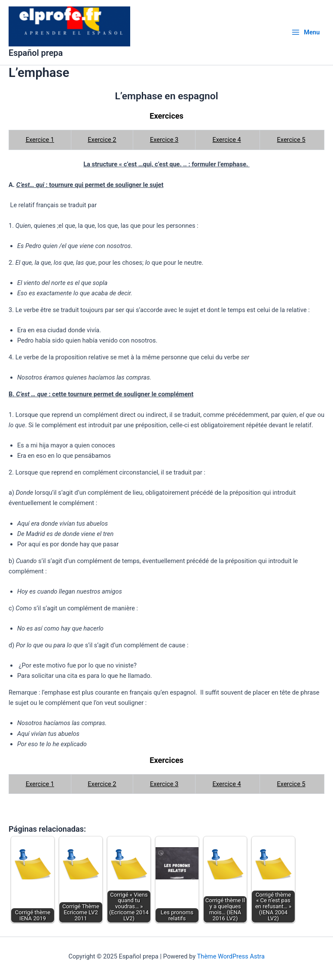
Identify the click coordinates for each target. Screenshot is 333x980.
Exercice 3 (164, 147)
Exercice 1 (40, 147)
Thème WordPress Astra (231, 956)
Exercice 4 (226, 147)
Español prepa (45, 59)
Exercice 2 (102, 147)
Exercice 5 (291, 147)
